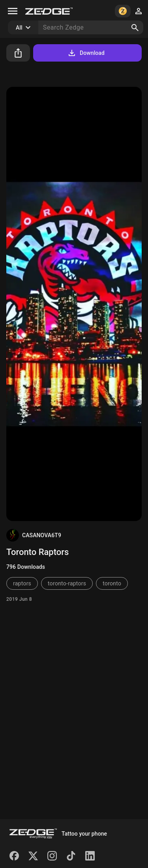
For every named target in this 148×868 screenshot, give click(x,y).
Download (86, 53)
